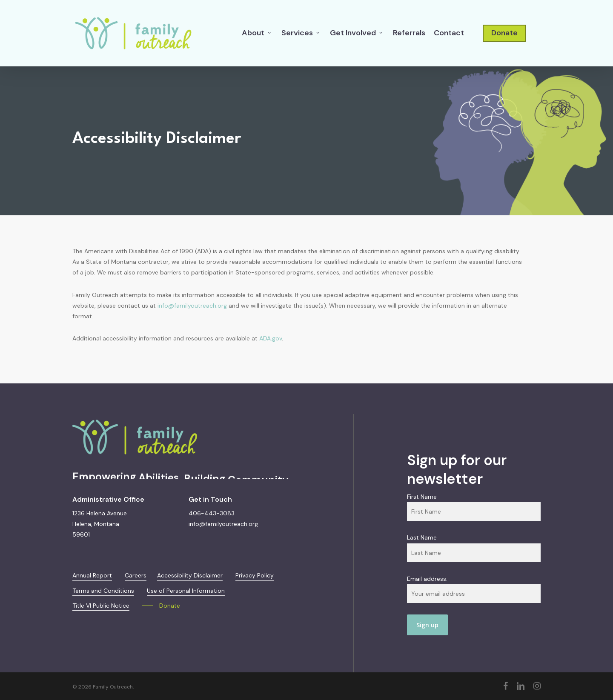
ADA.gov (271, 338)
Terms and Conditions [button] (103, 591)
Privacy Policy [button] (255, 575)
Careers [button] (136, 575)
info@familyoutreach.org (192, 306)
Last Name (422, 537)
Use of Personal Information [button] (186, 591)
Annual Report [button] (92, 575)
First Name (422, 497)
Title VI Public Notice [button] (101, 606)
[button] (161, 606)
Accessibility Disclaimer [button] (190, 575)
